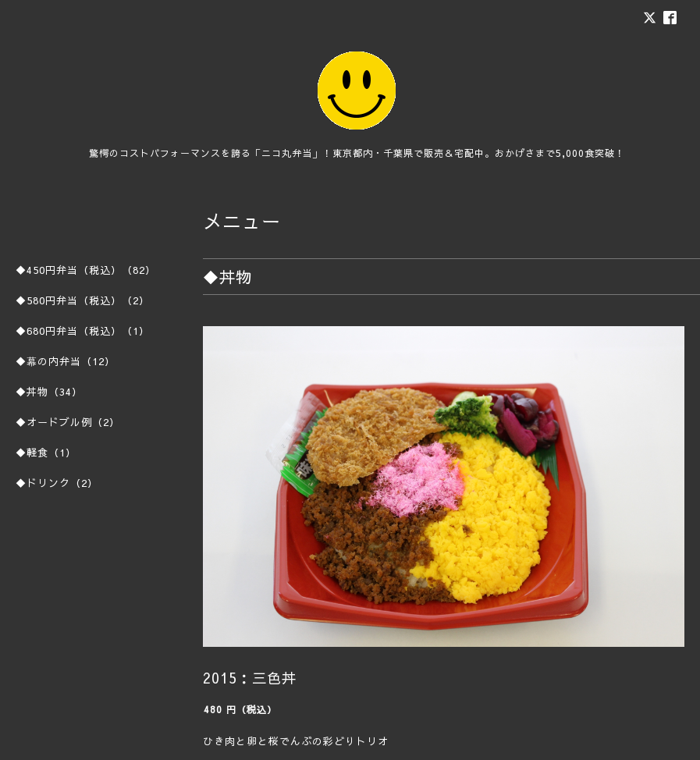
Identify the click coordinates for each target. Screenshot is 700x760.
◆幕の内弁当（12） (66, 361)
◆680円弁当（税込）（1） (83, 331)
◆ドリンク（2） (57, 483)
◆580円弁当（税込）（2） (83, 300)
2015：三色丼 (250, 678)
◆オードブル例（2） (68, 422)
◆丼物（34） (49, 392)
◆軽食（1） (46, 453)
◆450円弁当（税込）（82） (86, 270)
